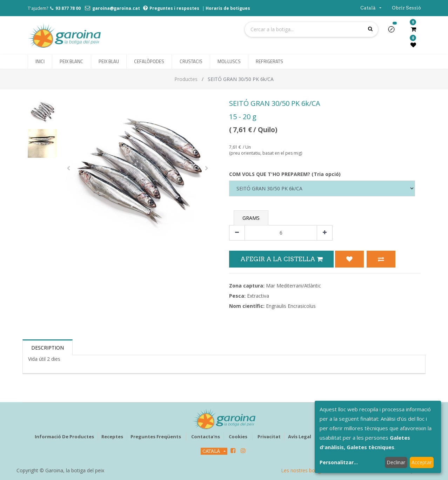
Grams (251, 218)
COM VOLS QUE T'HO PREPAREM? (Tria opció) (285, 174)
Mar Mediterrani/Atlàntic (293, 286)
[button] (394, 32)
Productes (186, 79)
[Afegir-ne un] (325, 233)
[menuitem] (40, 62)
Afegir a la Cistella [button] (281, 259)
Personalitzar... (339, 462)
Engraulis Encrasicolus (291, 306)
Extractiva (258, 296)
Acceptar (422, 462)
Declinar (396, 462)
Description (48, 348)
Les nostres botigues (305, 470)
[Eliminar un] (237, 233)
